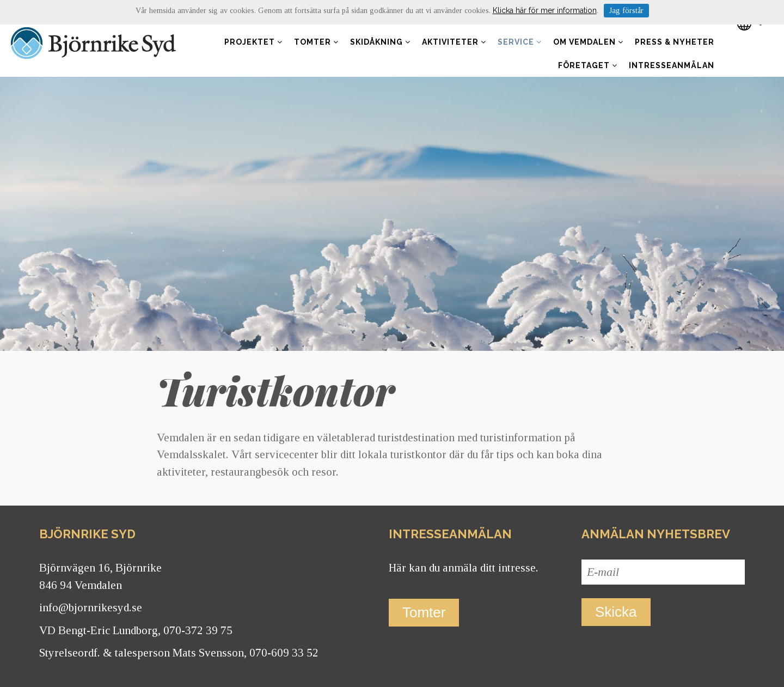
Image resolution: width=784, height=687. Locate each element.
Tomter (316, 42)
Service (520, 42)
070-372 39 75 (198, 630)
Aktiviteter (454, 42)
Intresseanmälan (672, 65)
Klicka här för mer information (545, 10)
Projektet (253, 42)
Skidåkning (380, 42)
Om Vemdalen (588, 42)
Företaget (588, 65)
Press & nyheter (675, 42)
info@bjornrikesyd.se (91, 607)
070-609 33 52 (284, 653)
